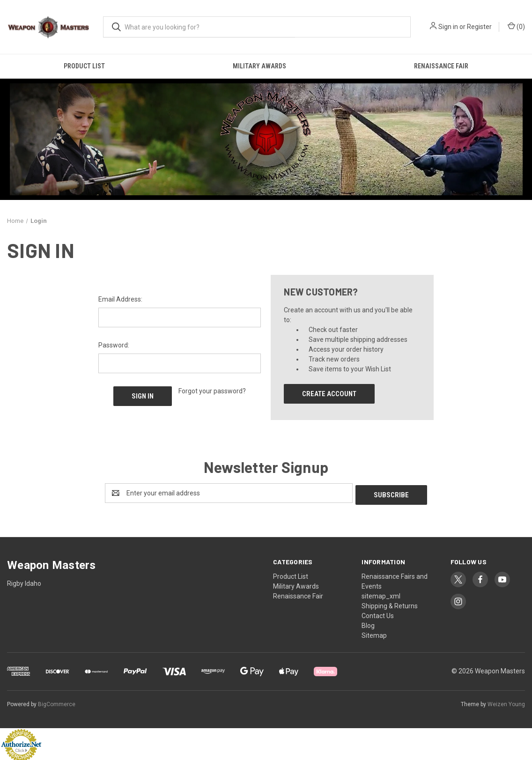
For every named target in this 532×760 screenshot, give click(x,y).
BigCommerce (57, 702)
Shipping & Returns (390, 604)
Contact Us (378, 614)
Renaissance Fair (298, 594)
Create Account (329, 394)
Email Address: (120, 299)
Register (479, 27)
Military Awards (259, 66)
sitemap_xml (381, 594)
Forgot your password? (212, 391)
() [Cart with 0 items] (516, 26)
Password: (114, 345)
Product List (84, 66)
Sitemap (374, 634)
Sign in (448, 27)
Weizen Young (506, 702)
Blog (368, 624)
